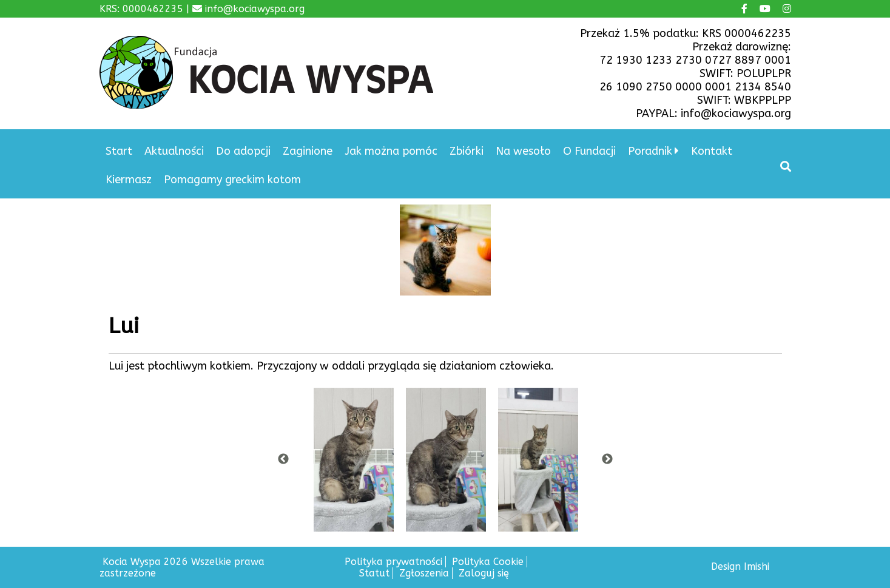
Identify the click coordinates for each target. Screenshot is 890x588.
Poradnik (650, 151)
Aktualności (174, 151)
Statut (374, 573)
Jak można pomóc (391, 151)
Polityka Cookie (488, 562)
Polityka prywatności (393, 562)
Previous (283, 459)
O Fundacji (589, 151)
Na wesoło (523, 151)
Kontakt (712, 151)
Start (119, 151)
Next (607, 459)
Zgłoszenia (424, 573)
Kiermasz (129, 180)
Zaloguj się (484, 573)
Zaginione (308, 151)
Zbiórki (467, 151)
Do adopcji (243, 151)
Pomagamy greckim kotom (232, 180)
